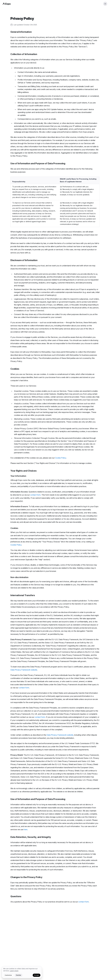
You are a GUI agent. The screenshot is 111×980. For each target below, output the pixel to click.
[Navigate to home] (7, 4)
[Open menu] (105, 4)
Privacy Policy (22, 18)
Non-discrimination (19, 577)
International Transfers (23, 595)
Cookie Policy (61, 458)
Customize (8, 975)
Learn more (14, 971)
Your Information (18, 476)
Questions (16, 896)
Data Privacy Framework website (24, 670)
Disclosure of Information (24, 260)
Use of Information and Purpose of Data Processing (38, 163)
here (26, 829)
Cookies (15, 369)
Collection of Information (24, 54)
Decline (19, 975)
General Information (21, 32)
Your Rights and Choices (23, 471)
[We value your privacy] (22, 972)
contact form (35, 495)
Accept (37, 975)
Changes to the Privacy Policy (26, 877)
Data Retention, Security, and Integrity (31, 837)
